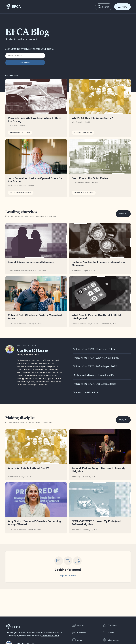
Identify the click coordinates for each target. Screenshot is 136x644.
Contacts (79, 633)
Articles (78, 625)
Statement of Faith (50, 635)
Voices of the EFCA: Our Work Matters (95, 384)
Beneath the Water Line (86, 392)
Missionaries (111, 640)
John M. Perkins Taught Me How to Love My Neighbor (98, 470)
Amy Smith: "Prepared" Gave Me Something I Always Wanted (35, 523)
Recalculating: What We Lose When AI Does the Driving (35, 120)
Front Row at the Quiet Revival (90, 178)
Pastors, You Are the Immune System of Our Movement (98, 263)
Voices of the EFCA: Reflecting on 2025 (95, 366)
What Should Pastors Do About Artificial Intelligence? (96, 317)
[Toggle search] (104, 7)
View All (123, 214)
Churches (110, 625)
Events (108, 633)
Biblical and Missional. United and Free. (95, 375)
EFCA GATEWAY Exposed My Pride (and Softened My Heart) (96, 523)
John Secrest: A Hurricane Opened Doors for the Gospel (35, 180)
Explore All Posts (68, 575)
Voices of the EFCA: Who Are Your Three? (96, 358)
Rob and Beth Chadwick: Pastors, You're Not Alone (35, 317)
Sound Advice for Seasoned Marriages (31, 262)
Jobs (77, 640)
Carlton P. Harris (32, 350)
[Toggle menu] (122, 7)
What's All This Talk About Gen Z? (92, 118)
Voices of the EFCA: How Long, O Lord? (95, 349)
